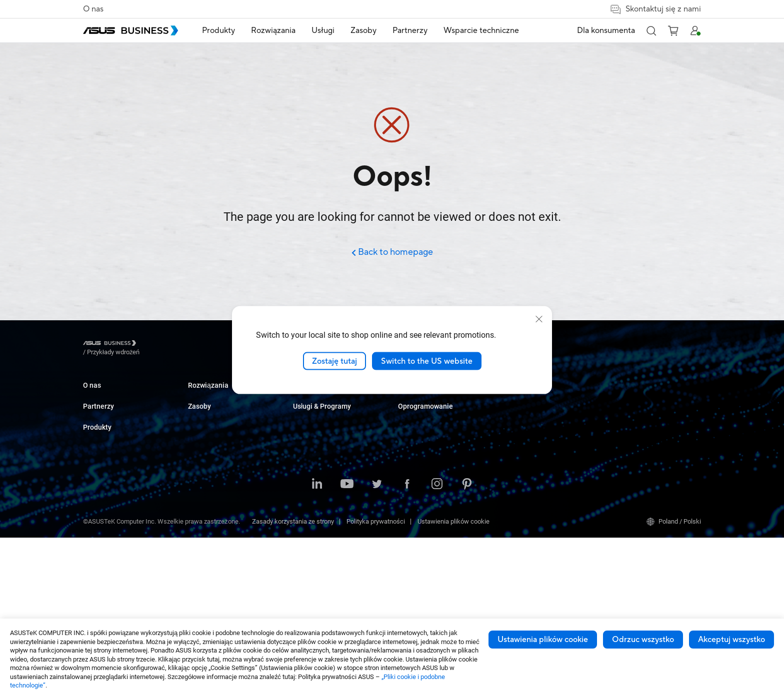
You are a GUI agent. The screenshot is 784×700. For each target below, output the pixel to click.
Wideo (407, 424)
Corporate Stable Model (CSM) (546, 409)
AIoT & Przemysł (211, 514)
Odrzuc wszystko (643, 640)
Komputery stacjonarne (221, 409)
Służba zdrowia (314, 454)
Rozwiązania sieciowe (219, 529)
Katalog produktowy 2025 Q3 (438, 394)
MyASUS (620, 394)
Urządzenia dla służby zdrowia (230, 559)
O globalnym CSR (107, 409)
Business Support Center (538, 462)
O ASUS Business (108, 394)
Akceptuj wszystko (731, 640)
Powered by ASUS (528, 424)
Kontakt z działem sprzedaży (438, 477)
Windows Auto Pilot (635, 439)
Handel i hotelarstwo (322, 439)
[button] (651, 30)
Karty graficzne (209, 499)
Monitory (200, 439)
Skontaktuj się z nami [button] (655, 9)
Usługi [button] (323, 30)
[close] (539, 319)
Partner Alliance (105, 447)
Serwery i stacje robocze (222, 469)
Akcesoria (202, 589)
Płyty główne (206, 484)
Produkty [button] (218, 30)
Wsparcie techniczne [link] (481, 30)
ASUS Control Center (637, 409)
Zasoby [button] (363, 30)
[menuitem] (218, 31)
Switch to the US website (427, 361)
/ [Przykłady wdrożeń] (168, 345)
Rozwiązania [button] (273, 30)
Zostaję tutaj (334, 361)
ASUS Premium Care (532, 394)
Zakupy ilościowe (423, 462)
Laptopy (199, 394)
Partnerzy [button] (410, 30)
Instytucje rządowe (320, 538)
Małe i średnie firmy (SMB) (330, 394)
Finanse (304, 523)
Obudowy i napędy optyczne (227, 544)
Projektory (202, 454)
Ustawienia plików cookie (543, 640)
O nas (93, 9)
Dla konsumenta (606, 30)
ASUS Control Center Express (649, 424)
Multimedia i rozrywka (324, 508)
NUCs (196, 424)
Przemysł (306, 469)
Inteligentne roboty (214, 574)
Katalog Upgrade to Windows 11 (443, 409)
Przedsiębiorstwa (317, 409)
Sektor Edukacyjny (319, 424)
